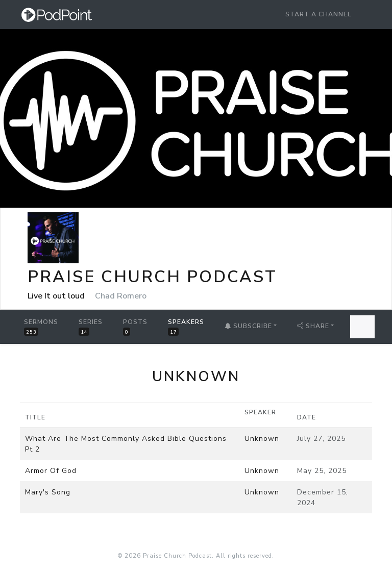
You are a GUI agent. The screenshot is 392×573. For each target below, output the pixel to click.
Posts (135, 327)
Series (91, 327)
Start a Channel (318, 14)
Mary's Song (48, 492)
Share (313, 326)
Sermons (41, 327)
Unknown (262, 439)
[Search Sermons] (362, 327)
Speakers (186, 327)
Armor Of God (51, 471)
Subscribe (248, 326)
